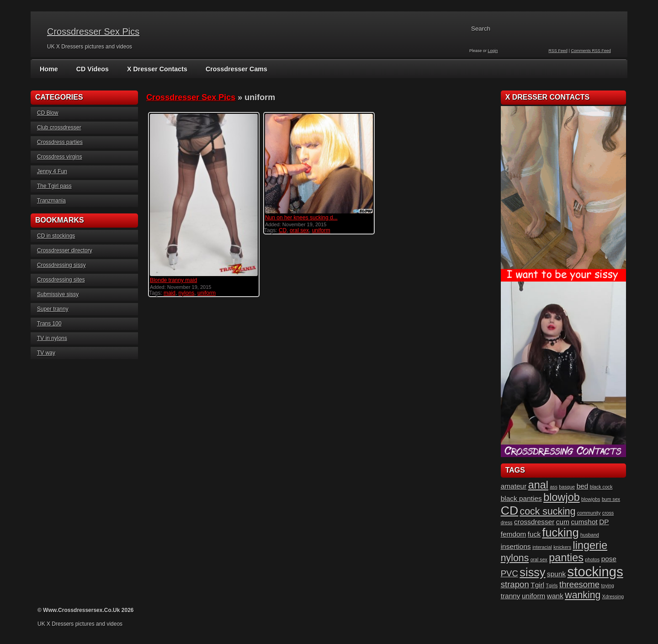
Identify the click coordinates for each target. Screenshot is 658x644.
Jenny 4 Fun (52, 171)
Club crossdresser (59, 128)
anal (538, 485)
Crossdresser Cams (233, 69)
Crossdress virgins (60, 157)
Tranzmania (51, 201)
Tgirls (552, 585)
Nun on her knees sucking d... (301, 218)
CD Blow (48, 113)
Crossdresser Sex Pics (93, 32)
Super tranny (53, 309)
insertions (516, 546)
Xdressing (613, 596)
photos (592, 559)
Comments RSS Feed (591, 51)
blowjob (562, 497)
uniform (207, 293)
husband (590, 535)
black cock (601, 487)
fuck (534, 534)
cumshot (584, 522)
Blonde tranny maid (173, 280)
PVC (509, 573)
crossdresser (534, 522)
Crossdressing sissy (61, 265)
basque (567, 487)
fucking (561, 532)
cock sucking (548, 511)
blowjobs (591, 499)
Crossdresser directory (65, 250)
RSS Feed (558, 51)
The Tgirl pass (54, 186)
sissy (532, 572)
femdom (514, 534)
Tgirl (537, 585)
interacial (542, 547)
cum (563, 522)
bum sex (611, 499)
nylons (187, 293)
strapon (515, 584)
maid (170, 293)
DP (604, 522)
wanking (583, 595)
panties (566, 558)
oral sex (299, 230)
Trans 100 (49, 324)
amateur (514, 486)
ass (554, 487)
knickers (562, 547)
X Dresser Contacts (156, 69)
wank (555, 596)
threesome (579, 584)
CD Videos (92, 69)
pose (609, 559)
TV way (46, 353)
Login (493, 51)
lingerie (590, 545)
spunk (556, 574)
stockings (595, 572)
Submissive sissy (58, 294)
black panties (521, 498)
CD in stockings (56, 236)
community (589, 513)
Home (49, 69)
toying (608, 585)
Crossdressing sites (61, 280)
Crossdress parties (60, 142)
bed (583, 486)
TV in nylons (52, 338)
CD (283, 230)
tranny (511, 596)
